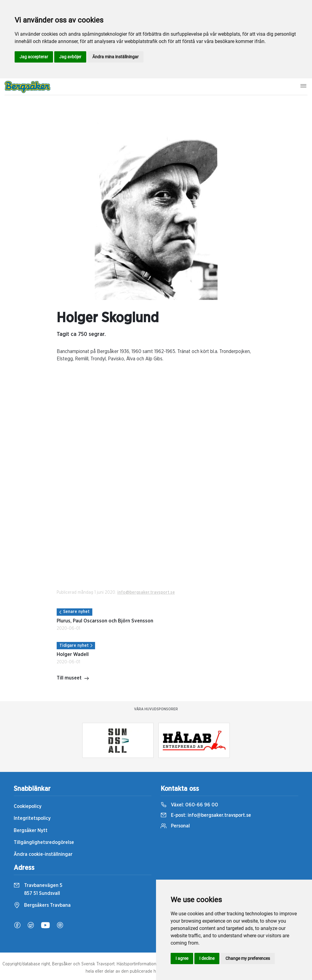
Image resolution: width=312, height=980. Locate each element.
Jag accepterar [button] (34, 57)
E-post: (206, 815)
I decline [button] (207, 958)
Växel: (189, 805)
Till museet (73, 679)
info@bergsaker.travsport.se (146, 593)
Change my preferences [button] (248, 958)
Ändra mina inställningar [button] (115, 57)
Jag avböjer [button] (70, 57)
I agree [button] (182, 958)
